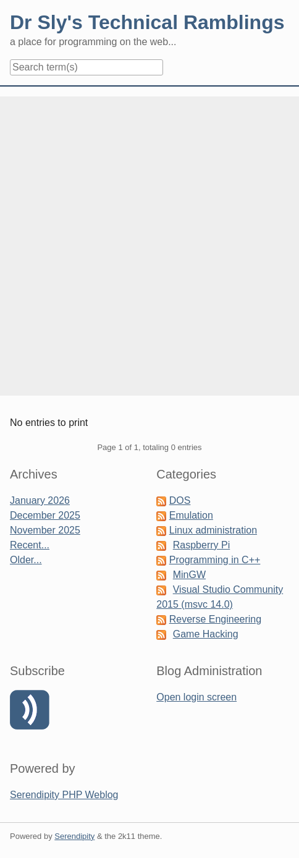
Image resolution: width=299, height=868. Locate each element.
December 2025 (45, 515)
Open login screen (196, 697)
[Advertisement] (149, 246)
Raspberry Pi (201, 545)
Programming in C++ (215, 560)
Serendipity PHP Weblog (64, 795)
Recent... (30, 545)
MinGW (189, 575)
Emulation (191, 515)
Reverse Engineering (215, 619)
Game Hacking (206, 634)
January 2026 (40, 500)
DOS (180, 500)
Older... (26, 560)
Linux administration (213, 530)
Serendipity (74, 836)
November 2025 (45, 530)
